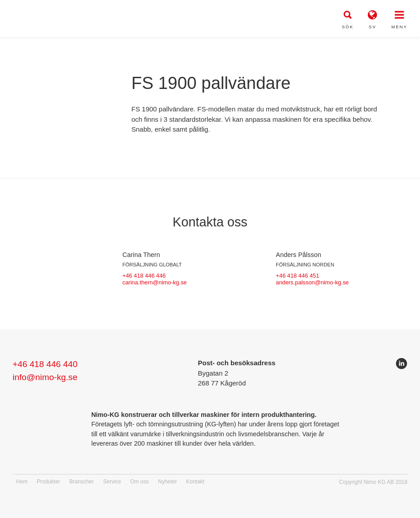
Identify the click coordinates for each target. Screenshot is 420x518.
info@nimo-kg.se (45, 377)
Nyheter (168, 482)
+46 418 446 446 (144, 276)
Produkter (49, 482)
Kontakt (195, 482)
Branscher (82, 482)
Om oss (139, 482)
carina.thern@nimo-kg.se (155, 282)
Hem (22, 482)
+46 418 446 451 (297, 276)
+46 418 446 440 (45, 364)
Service (112, 482)
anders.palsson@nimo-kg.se (312, 282)
